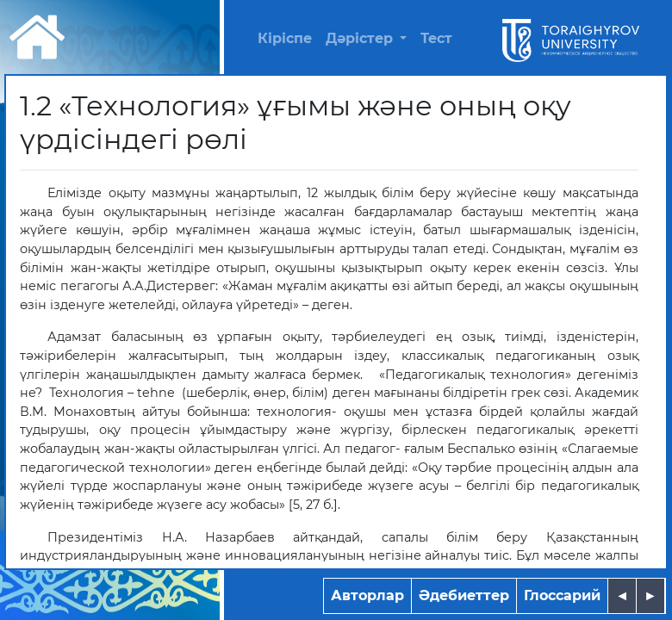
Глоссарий (562, 595)
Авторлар (367, 595)
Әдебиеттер (464, 595)
